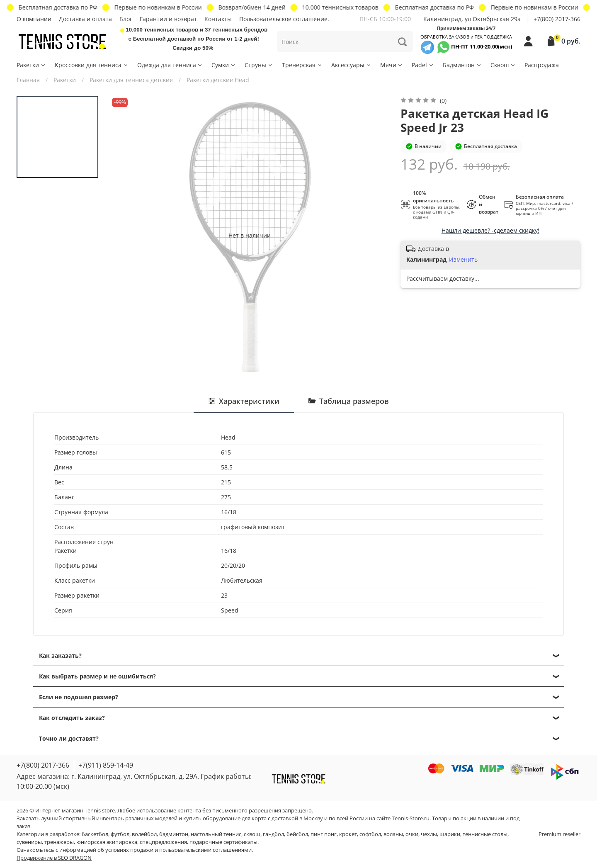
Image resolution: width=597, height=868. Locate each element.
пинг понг (324, 834)
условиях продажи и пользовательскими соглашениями (178, 850)
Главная (28, 80)
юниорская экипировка (107, 842)
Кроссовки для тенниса (92, 65)
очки (412, 834)
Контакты (218, 19)
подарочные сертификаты (223, 842)
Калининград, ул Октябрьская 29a (472, 19)
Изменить (463, 260)
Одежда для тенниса (170, 65)
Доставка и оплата (85, 19)
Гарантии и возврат (168, 19)
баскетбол (95, 834)
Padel (423, 65)
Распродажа (542, 65)
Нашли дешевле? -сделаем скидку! (490, 230)
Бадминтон (462, 65)
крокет (348, 834)
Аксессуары (351, 65)
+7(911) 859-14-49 (106, 765)
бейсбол (297, 834)
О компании (34, 19)
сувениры (29, 842)
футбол (120, 834)
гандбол (273, 834)
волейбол (144, 834)
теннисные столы (485, 834)
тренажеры (59, 842)
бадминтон (174, 834)
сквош (252, 834)
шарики (450, 834)
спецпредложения (163, 842)
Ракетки (31, 65)
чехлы (429, 834)
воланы (393, 834)
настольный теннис (216, 834)
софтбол (370, 834)
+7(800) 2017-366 (557, 19)
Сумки (224, 65)
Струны (259, 65)
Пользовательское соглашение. (284, 19)
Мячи (392, 65)
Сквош (503, 65)
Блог (126, 19)
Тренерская (302, 65)
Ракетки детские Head (218, 80)
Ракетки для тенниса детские (131, 80)
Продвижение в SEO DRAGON (54, 858)
